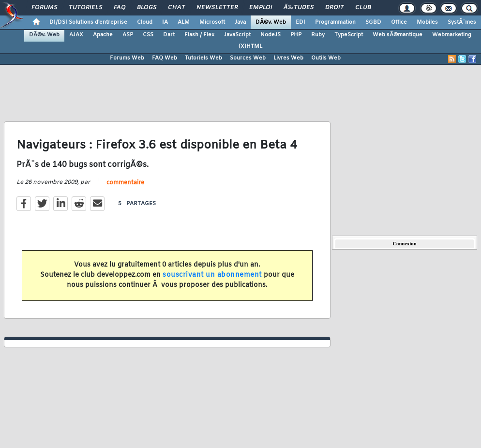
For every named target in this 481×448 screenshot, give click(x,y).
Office (399, 22)
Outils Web (326, 58)
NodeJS (271, 35)
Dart (169, 35)
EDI (301, 22)
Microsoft (212, 22)
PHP (296, 35)
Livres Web (288, 58)
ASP (128, 35)
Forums (44, 8)
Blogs (147, 8)
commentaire (125, 183)
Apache (103, 35)
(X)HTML (250, 46)
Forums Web (127, 58)
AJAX (76, 35)
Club (363, 8)
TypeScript (349, 35)
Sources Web (248, 58)
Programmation (335, 22)
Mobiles (427, 22)
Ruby (318, 35)
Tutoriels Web (203, 58)
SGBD (373, 22)
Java (240, 22)
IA (165, 22)
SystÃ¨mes (462, 22)
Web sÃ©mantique (398, 35)
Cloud (145, 22)
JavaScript (237, 35)
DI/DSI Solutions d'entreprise (88, 22)
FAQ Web (165, 58)
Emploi (261, 8)
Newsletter (217, 8)
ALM (184, 22)
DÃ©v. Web (271, 22)
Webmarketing (452, 35)
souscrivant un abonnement (212, 275)
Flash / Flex (199, 35)
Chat (176, 8)
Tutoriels (85, 8)
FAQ (120, 8)
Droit (334, 8)
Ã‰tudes (299, 8)
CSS (148, 35)
